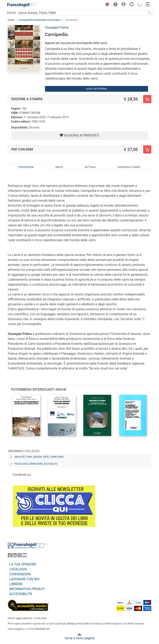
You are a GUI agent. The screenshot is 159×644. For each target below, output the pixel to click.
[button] (106, 5)
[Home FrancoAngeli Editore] (22, 5)
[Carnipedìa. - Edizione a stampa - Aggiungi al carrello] (147, 99)
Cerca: (12, 13)
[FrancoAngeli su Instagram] (20, 556)
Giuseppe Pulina (57, 27)
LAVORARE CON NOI (25, 579)
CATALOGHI (18, 569)
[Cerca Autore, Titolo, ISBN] (82, 13)
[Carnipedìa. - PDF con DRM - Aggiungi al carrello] (147, 149)
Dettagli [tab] (90, 167)
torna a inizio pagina (79, 638)
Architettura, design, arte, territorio (39, 457)
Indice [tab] (59, 167)
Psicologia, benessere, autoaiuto (36, 464)
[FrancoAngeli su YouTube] (25, 556)
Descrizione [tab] (26, 167)
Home (11, 20)
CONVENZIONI (20, 574)
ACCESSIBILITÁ (21, 594)
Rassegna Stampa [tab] (129, 167)
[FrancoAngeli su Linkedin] (15, 556)
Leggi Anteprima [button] (96, 89)
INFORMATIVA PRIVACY (27, 589)
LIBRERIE (16, 584)
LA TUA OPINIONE (23, 564)
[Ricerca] (150, 13)
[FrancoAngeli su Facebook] (10, 556)
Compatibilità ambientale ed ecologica (40, 20)
